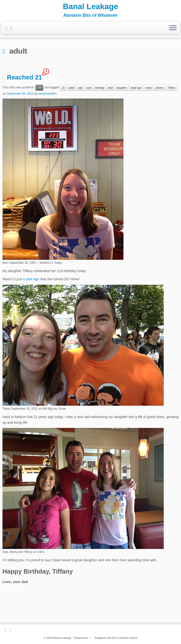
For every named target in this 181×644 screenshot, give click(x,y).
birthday (100, 88)
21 (63, 88)
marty (149, 88)
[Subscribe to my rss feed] (8, 28)
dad (111, 88)
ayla (89, 88)
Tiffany (171, 88)
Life (39, 88)
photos (160, 88)
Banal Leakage (90, 6)
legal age (136, 88)
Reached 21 (24, 77)
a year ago (31, 279)
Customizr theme (127, 638)
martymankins (48, 94)
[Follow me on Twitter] (13, 28)
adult (71, 88)
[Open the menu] (173, 28)
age (80, 88)
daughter (122, 88)
